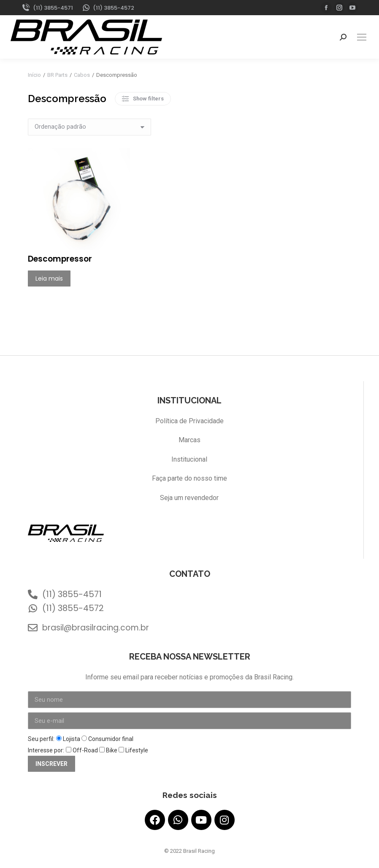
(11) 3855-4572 (108, 8)
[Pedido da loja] (89, 127)
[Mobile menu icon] (362, 37)
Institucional (189, 459)
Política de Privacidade (189, 421)
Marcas (189, 440)
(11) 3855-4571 (47, 8)
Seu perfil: (41, 739)
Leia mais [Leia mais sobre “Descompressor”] (49, 279)
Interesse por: (46, 750)
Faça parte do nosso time (189, 478)
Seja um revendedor (189, 498)
